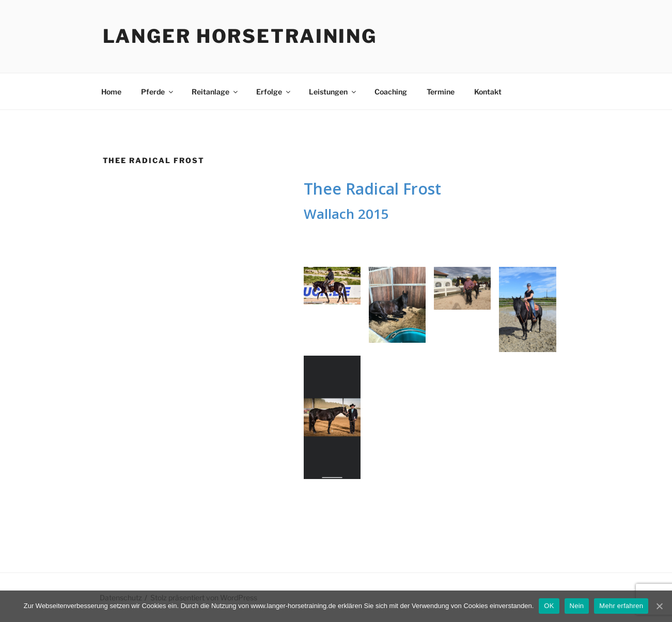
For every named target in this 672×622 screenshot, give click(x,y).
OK (549, 606)
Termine (441, 92)
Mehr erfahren (621, 606)
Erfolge (274, 92)
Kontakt (488, 92)
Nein (577, 606)
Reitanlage (215, 92)
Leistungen (333, 92)
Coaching (391, 92)
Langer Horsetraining (240, 36)
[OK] (659, 606)
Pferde (158, 92)
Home (111, 92)
